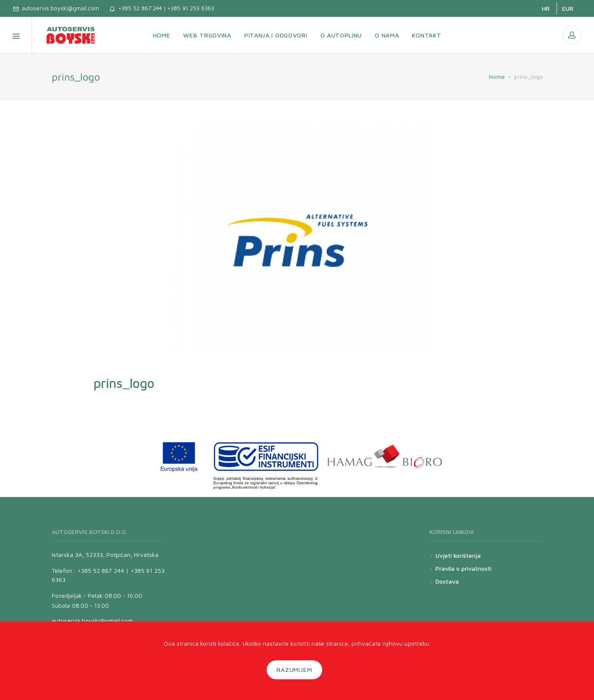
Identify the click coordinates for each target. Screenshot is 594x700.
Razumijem (295, 670)
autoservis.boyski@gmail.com (56, 8)
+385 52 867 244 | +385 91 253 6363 (162, 8)
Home (497, 77)
